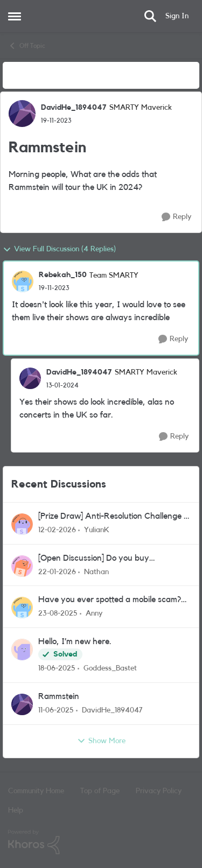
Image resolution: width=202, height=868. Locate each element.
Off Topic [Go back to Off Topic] (27, 46)
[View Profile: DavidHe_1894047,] (22, 704)
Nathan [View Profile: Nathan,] (96, 571)
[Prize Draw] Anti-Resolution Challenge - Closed (113, 517)
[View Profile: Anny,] (22, 608)
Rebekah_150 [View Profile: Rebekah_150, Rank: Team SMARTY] (63, 275)
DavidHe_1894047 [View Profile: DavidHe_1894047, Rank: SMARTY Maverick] (74, 108)
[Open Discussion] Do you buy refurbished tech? (94, 559)
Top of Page (100, 791)
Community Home (36, 791)
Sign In (177, 16)
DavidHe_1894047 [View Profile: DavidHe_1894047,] (112, 710)
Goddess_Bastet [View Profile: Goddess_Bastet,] (110, 668)
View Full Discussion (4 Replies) (59, 250)
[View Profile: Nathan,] (22, 566)
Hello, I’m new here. (75, 641)
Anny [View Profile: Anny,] (94, 613)
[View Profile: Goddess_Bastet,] (22, 650)
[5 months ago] (57, 530)
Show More (101, 741)
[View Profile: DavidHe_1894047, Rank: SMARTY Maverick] (22, 114)
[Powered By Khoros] (101, 842)
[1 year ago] (57, 669)
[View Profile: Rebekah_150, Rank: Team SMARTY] (23, 281)
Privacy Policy (159, 791)
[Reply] (176, 217)
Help (16, 810)
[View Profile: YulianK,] (22, 524)
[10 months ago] (58, 614)
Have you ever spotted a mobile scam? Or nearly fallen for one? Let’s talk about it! (113, 600)
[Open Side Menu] (15, 16)
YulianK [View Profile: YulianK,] (97, 530)
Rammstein (59, 696)
